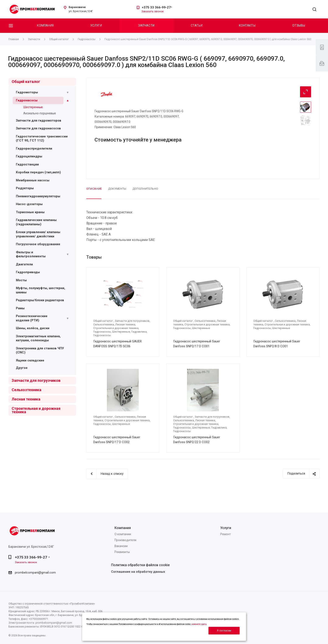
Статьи (197, 25)
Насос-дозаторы (29, 204)
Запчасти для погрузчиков (36, 380)
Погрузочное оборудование (38, 244)
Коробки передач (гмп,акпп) (38, 172)
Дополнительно (145, 189)
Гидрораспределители (34, 148)
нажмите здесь (199, 624)
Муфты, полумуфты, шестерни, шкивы (40, 290)
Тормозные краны (30, 212)
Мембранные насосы (33, 180)
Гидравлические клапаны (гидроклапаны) (36, 222)
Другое (22, 368)
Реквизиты (122, 552)
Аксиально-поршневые (40, 113)
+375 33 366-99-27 (156, 7)
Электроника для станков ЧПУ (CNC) (40, 350)
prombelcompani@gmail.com (35, 573)
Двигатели (24, 264)
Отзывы (299, 25)
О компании (123, 534)
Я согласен (224, 631)
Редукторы (25, 188)
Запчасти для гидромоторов (39, 120)
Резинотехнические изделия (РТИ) (32, 318)
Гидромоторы (27, 92)
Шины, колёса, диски (33, 328)
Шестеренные (33, 107)
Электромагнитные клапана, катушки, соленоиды (38, 338)
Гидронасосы (27, 100)
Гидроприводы (28, 272)
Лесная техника (26, 399)
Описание (94, 189)
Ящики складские (30, 360)
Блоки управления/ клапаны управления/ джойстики (38, 234)
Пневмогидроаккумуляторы (38, 196)
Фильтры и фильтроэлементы (31, 254)
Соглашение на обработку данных (138, 572)
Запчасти (146, 25)
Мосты (21, 280)
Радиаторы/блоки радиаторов (40, 300)
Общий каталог (26, 82)
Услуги (96, 25)
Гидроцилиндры (29, 156)
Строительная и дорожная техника (36, 410)
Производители (125, 540)
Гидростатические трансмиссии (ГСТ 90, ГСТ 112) (42, 139)
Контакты (247, 25)
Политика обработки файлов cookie (140, 565)
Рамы (20, 308)
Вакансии (121, 546)
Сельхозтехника (27, 390)
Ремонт (226, 534)
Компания (45, 25)
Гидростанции (27, 164)
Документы (117, 189)
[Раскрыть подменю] (68, 92)
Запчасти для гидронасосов (38, 128)
